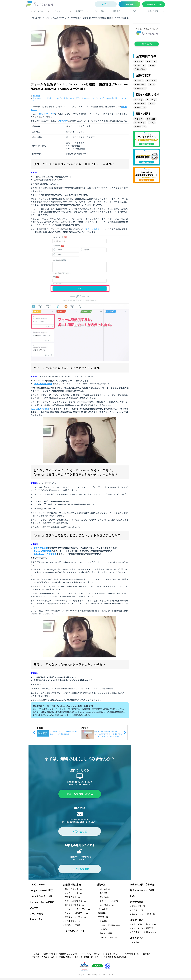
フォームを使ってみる (154, 4)
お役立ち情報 (153, 11)
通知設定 (110, 98)
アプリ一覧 (103, 917)
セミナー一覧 (138, 910)
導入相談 (129, 4)
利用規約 (129, 954)
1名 (152, 65)
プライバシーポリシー (92, 954)
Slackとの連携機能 (43, 551)
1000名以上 (140, 69)
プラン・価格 (99, 11)
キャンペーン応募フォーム (76, 913)
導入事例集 (37, 18)
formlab (135, 942)
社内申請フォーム (72, 921)
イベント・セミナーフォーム (77, 909)
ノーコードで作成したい (98, 98)
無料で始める (147, 44)
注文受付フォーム (72, 897)
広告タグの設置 (41, 548)
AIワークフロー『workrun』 (144, 924)
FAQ (134, 11)
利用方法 (80, 11)
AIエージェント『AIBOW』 (143, 928)
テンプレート (60, 11)
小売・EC (36, 98)
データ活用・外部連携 (80, 98)
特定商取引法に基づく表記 (43, 957)
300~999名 (140, 65)
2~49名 (43, 98)
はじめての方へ (37, 11)
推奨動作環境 (65, 957)
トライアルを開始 (80, 869)
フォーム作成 (104, 889)
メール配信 (103, 909)
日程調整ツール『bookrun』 (144, 932)
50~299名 (151, 61)
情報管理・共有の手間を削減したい (59, 98)
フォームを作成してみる (80, 794)
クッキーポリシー (113, 954)
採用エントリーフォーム (75, 917)
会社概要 (36, 954)
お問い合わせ (80, 831)
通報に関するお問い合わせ (115, 957)
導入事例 (117, 11)
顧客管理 (102, 913)
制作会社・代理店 (72, 925)
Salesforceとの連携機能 (45, 554)
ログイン (106, 4)
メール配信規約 (144, 954)
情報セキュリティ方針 (69, 954)
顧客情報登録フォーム (74, 905)
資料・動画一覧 (138, 906)
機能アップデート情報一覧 (143, 914)
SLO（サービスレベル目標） (87, 957)
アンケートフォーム (73, 893)
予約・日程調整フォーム (75, 901)
